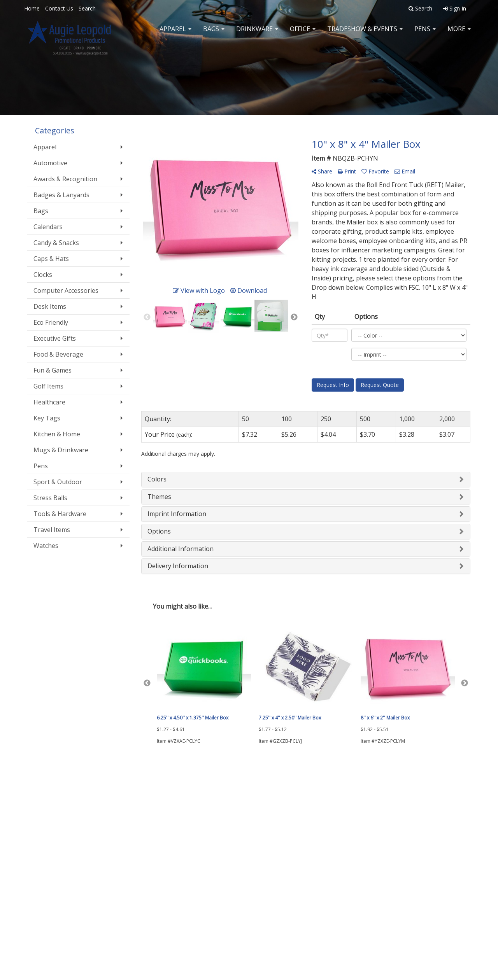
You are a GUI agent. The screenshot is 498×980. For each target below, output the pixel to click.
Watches (46, 546)
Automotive (50, 163)
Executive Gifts (55, 338)
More (459, 31)
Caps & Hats (51, 259)
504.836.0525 (452, 915)
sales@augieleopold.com (435, 933)
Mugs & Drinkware (61, 450)
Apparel (175, 31)
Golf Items (48, 386)
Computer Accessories (66, 290)
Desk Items (50, 306)
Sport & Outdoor (58, 482)
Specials (37, 844)
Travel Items (52, 530)
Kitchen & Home (57, 434)
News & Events (45, 833)
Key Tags (47, 418)
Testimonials (118, 833)
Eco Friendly (51, 322)
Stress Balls (50, 498)
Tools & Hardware (60, 514)
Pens (425, 31)
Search (87, 8)
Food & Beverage (58, 354)
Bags (214, 31)
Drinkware (257, 31)
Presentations (120, 822)
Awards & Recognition (65, 179)
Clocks (43, 275)
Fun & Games (53, 370)
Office (303, 31)
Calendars (48, 227)
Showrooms (117, 812)
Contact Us (59, 8)
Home (32, 8)
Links (109, 844)
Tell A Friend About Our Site (68, 868)
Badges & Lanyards (61, 195)
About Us (38, 812)
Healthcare (49, 402)
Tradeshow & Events (365, 31)
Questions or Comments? (64, 858)
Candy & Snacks (56, 243)
